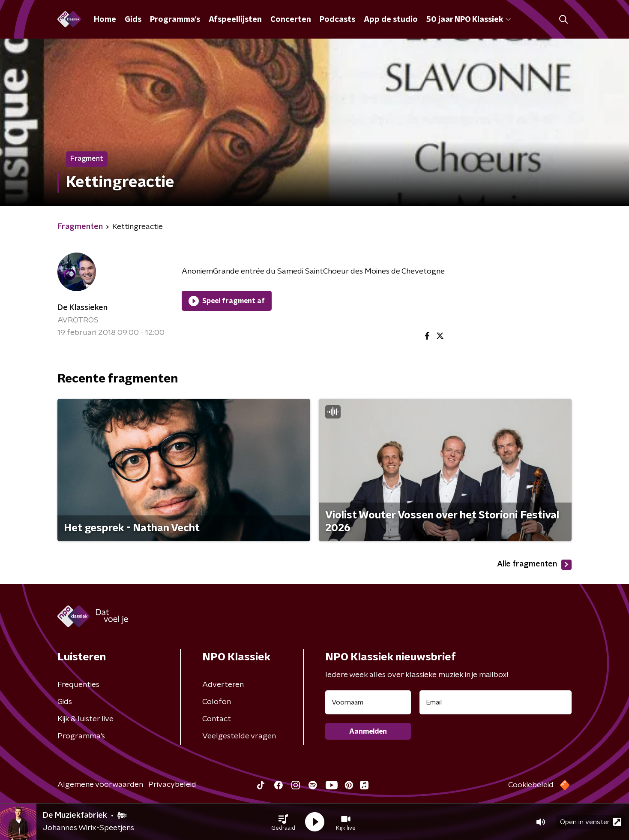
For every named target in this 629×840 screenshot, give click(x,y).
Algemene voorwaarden (100, 785)
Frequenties (78, 685)
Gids (133, 20)
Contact (217, 719)
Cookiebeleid (531, 785)
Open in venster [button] (591, 822)
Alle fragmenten (534, 565)
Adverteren (223, 685)
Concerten (291, 20)
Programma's (175, 20)
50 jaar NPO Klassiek (469, 20)
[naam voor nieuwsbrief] (368, 702)
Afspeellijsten (235, 20)
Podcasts (337, 20)
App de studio (391, 20)
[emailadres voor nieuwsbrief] (496, 702)
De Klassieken (82, 308)
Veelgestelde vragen (239, 736)
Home (105, 20)
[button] (283, 822)
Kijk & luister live (85, 719)
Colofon (217, 702)
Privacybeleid (172, 785)
